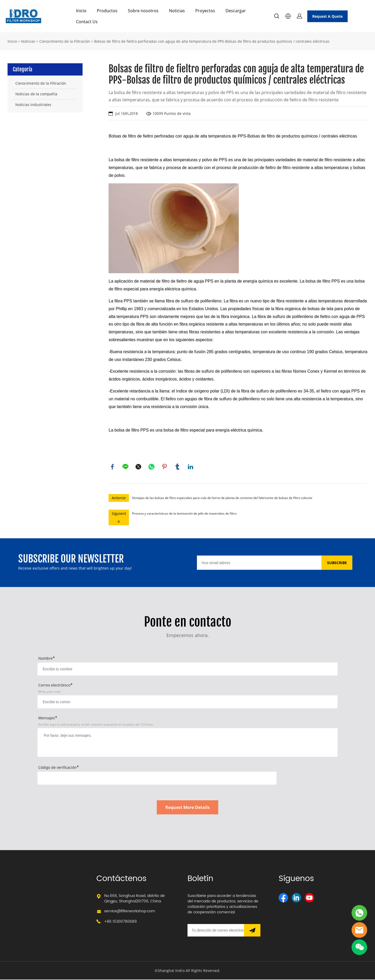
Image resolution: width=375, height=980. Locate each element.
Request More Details (187, 808)
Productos (107, 11)
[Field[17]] (187, 702)
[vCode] (157, 779)
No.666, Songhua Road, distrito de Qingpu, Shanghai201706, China (135, 899)
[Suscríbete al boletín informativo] (252, 931)
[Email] (259, 563)
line (126, 467)
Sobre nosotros (143, 11)
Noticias (177, 11)
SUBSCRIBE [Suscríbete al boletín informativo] (337, 563)
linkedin (191, 467)
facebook (113, 467)
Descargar (236, 11)
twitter (139, 467)
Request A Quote (327, 16)
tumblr (178, 467)
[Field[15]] (187, 670)
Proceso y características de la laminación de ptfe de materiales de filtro (184, 514)
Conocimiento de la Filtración (65, 41)
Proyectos (205, 11)
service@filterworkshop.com (130, 912)
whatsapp (152, 467)
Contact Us (87, 22)
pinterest (165, 467)
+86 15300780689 (120, 922)
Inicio (81, 11)
